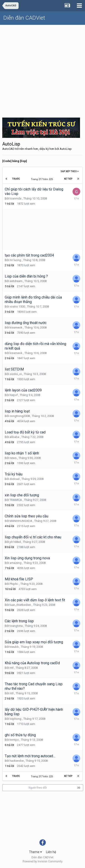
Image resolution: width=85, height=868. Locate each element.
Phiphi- (14, 584)
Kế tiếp (68, 179)
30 (79, 788)
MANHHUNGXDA (21, 521)
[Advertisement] (42, 70)
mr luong (15, 260)
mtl (12, 668)
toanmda (15, 198)
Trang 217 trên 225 (42, 179)
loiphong (15, 719)
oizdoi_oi (16, 374)
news (13, 458)
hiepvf (14, 395)
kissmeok (16, 328)
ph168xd (15, 542)
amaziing (16, 563)
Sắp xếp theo (70, 171)
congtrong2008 (20, 416)
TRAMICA (16, 500)
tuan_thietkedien (20, 605)
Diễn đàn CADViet (24, 18)
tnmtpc (14, 740)
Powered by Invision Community (43, 861)
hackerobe (17, 761)
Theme (35, 852)
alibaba (14, 437)
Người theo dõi (38, 788)
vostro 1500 (17, 307)
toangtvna (16, 626)
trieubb (14, 647)
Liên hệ (51, 852)
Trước (16, 179)
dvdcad (15, 479)
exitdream (16, 281)
